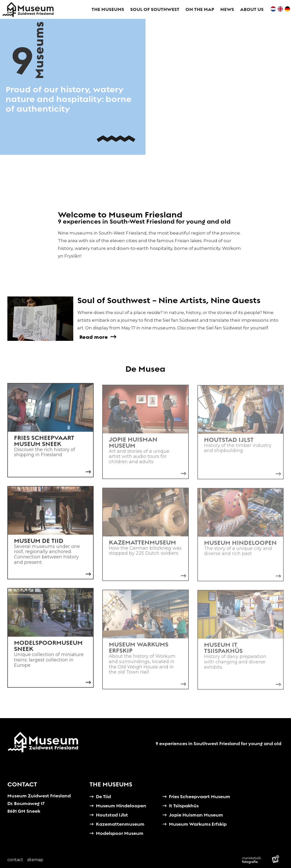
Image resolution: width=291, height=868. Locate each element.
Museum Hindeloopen (121, 806)
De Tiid (103, 796)
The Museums (111, 784)
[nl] (273, 10)
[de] (287, 10)
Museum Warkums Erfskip (198, 824)
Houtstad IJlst (112, 815)
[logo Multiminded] (275, 860)
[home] (28, 9)
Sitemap (35, 860)
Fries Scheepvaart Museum (200, 796)
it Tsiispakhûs (184, 806)
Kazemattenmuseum (120, 824)
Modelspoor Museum (120, 833)
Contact (15, 860)
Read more (94, 337)
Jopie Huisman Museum (196, 815)
